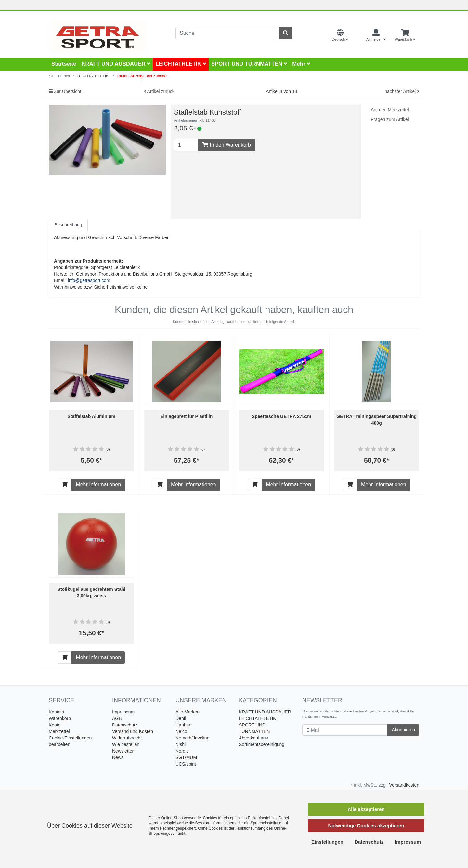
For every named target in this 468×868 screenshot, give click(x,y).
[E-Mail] (345, 730)
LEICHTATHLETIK (181, 64)
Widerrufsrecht (127, 738)
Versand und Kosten (133, 731)
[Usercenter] (376, 35)
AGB (117, 718)
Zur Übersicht (65, 91)
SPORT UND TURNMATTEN (249, 64)
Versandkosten (404, 785)
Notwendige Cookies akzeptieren (366, 826)
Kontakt (56, 712)
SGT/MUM (186, 757)
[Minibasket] (405, 35)
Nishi (181, 744)
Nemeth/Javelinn (192, 738)
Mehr (301, 64)
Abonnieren (403, 730)
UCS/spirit (186, 764)
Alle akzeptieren (366, 809)
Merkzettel (59, 731)
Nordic (182, 751)
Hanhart (184, 725)
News (118, 757)
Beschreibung (68, 225)
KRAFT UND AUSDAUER (116, 64)
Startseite (64, 64)
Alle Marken (188, 712)
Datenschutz (125, 725)
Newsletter (123, 751)
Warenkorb (60, 718)
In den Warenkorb (227, 145)
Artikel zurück (159, 91)
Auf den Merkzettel (390, 110)
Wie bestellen (126, 744)
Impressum (123, 712)
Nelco (181, 731)
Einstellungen (327, 842)
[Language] (340, 35)
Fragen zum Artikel (390, 119)
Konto (55, 725)
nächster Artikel (402, 91)
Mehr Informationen (98, 485)
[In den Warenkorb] (65, 485)
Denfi (181, 718)
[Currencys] (357, 35)
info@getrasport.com (89, 280)
